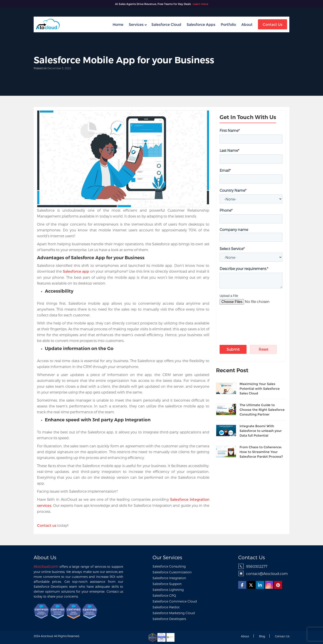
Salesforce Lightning (168, 590)
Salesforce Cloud (166, 25)
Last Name (229, 150)
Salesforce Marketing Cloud (174, 613)
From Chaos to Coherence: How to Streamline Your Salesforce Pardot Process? (261, 452)
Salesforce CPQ (164, 595)
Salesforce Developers (169, 619)
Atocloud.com (46, 566)
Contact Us (273, 25)
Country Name (233, 190)
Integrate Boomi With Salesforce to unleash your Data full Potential (261, 431)
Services (136, 25)
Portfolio (228, 25)
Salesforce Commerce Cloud (175, 601)
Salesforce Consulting (169, 566)
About (247, 25)
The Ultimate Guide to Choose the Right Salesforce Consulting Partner (262, 410)
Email (225, 170)
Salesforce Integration (169, 578)
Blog (262, 636)
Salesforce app (76, 271)
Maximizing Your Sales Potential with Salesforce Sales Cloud (260, 389)
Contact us (282, 636)
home (118, 25)
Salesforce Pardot (166, 607)
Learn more (200, 4)
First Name (230, 130)
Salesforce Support (167, 584)
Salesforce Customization (172, 572)
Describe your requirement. (244, 269)
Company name (234, 230)
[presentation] (246, 318)
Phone (226, 210)
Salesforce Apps (201, 25)
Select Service (232, 249)
